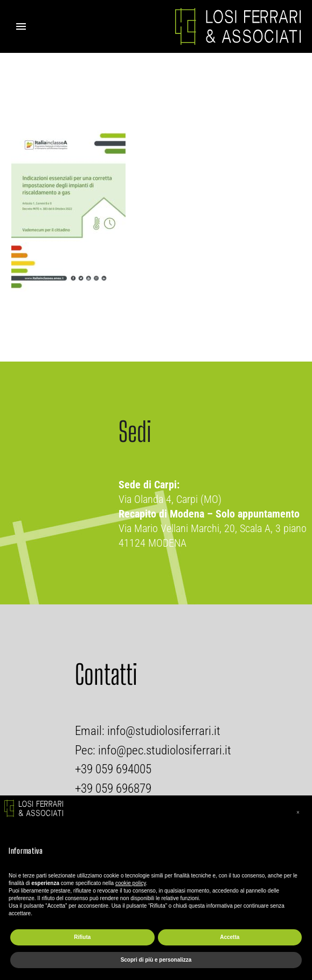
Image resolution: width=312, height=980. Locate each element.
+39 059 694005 (113, 769)
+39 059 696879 (113, 789)
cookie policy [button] (131, 883)
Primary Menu (21, 26)
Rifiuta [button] (82, 937)
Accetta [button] (230, 937)
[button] (298, 813)
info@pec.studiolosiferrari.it (165, 750)
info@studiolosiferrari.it (162, 731)
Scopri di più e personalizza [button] (156, 960)
